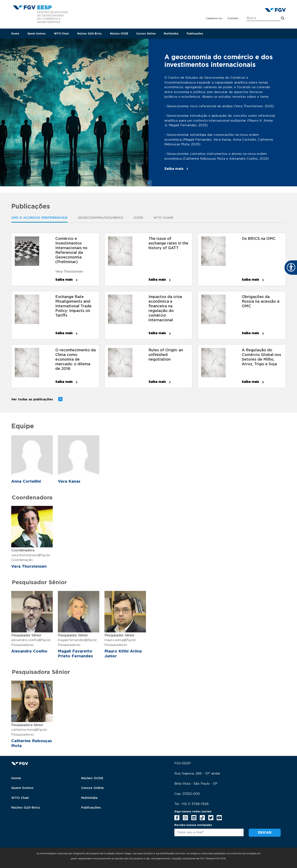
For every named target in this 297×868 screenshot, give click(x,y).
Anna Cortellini (26, 481)
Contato (233, 18)
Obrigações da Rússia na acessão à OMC (261, 302)
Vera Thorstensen (69, 272)
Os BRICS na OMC (259, 239)
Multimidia (171, 34)
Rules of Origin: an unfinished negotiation (166, 355)
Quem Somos (37, 34)
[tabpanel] (148, 113)
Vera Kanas (69, 481)
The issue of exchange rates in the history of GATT (168, 243)
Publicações (195, 34)
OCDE (138, 218)
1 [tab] (148, 183)
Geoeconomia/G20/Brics (101, 218)
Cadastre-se (214, 18)
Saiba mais (174, 169)
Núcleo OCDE (119, 34)
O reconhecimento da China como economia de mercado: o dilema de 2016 (76, 360)
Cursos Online (146, 34)
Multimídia (89, 798)
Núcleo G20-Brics (89, 34)
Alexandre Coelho (29, 651)
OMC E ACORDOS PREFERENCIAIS (39, 218)
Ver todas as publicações (32, 399)
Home (15, 34)
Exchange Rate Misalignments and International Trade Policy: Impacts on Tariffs (73, 306)
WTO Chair (62, 34)
